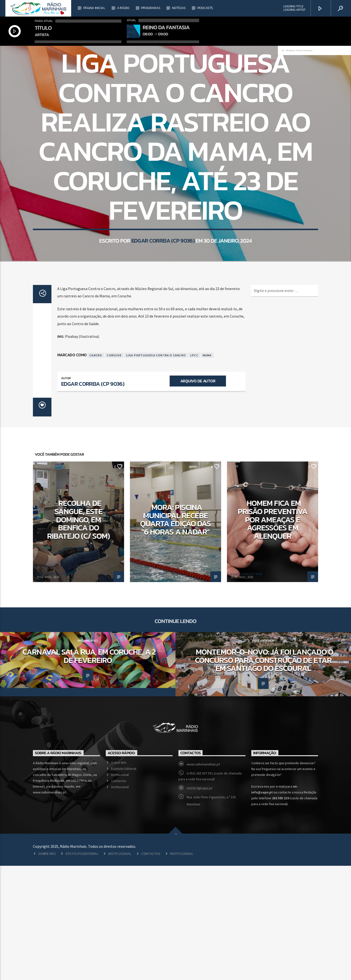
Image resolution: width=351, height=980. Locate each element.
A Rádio (123, 8)
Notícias (179, 8)
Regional (169, 111)
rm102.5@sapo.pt (200, 902)
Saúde (185, 111)
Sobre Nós (119, 877)
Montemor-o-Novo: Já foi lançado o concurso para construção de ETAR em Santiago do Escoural (264, 774)
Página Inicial (94, 8)
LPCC (194, 469)
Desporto (140, 580)
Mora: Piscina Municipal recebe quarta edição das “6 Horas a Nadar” (175, 634)
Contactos (119, 895)
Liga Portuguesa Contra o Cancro (156, 469)
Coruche (114, 469)
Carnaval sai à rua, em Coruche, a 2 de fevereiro (89, 770)
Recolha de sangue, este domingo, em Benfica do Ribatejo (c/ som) (79, 634)
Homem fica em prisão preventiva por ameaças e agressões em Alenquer (273, 634)
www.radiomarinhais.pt (203, 878)
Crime (234, 580)
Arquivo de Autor (198, 495)
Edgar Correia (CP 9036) (163, 312)
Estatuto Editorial (124, 883)
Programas (151, 8)
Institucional (120, 889)
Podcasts (205, 8)
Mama (207, 469)
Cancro (96, 469)
